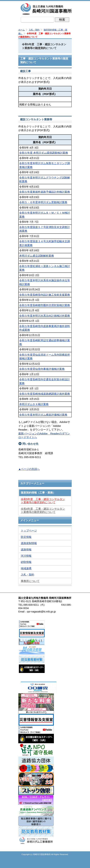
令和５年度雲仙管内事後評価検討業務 (42, 369)
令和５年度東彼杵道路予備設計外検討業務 (45, 192)
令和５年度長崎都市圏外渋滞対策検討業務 (45, 305)
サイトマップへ (63, 864)
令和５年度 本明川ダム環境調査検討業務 (44, 153)
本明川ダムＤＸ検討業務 (34, 404)
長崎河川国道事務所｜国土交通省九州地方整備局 (47, 9)
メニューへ (45, 864)
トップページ (27, 864)
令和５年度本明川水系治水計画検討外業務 (45, 316)
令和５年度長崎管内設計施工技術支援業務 (45, 295)
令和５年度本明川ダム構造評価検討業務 (43, 415)
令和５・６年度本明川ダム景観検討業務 (43, 202)
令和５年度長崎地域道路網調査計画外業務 (45, 394)
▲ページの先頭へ (29, 469)
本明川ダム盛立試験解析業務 (37, 256)
